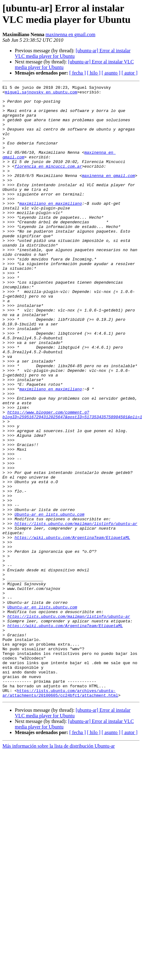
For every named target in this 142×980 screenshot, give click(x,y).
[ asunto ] (111, 73)
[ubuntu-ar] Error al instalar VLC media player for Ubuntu (73, 53)
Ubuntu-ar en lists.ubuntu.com (49, 600)
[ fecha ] (77, 73)
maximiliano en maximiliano (51, 227)
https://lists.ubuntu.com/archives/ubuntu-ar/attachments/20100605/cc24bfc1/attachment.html (60, 815)
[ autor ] (130, 73)
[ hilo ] (94, 73)
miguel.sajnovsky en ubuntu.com (41, 94)
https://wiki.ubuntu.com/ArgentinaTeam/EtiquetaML (72, 628)
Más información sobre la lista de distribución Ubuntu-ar (59, 868)
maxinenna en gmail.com (71, 34)
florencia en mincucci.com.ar (48, 183)
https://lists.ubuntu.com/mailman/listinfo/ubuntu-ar (76, 612)
